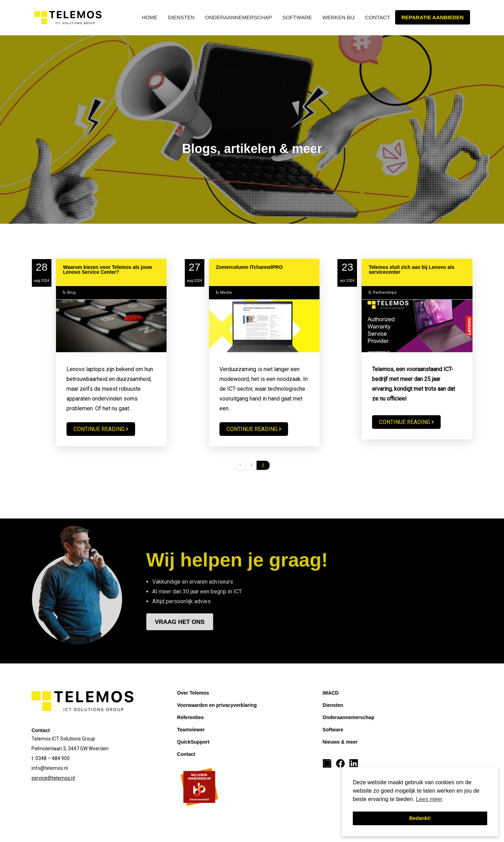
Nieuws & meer (340, 742)
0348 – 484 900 (52, 758)
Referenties (190, 717)
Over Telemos (193, 693)
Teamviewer (191, 730)
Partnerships (385, 293)
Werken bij (338, 17)
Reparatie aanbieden (432, 17)
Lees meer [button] (429, 799)
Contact (377, 17)
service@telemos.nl (53, 778)
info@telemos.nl (50, 768)
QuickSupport (193, 742)
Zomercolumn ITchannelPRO (249, 267)
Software (297, 17)
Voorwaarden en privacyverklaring (217, 705)
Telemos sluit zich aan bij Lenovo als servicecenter (411, 270)
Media (226, 293)
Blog (71, 293)
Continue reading (99, 429)
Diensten (181, 17)
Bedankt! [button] (420, 818)
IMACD (331, 693)
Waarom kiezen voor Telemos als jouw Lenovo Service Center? (107, 270)
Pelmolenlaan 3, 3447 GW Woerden (70, 749)
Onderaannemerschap (239, 17)
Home (150, 17)
